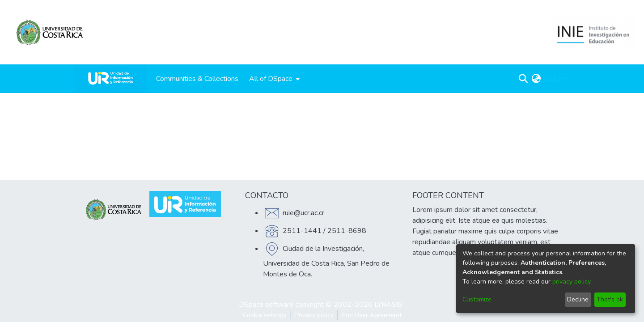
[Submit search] (523, 79)
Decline (578, 299)
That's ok (610, 299)
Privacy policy (314, 315)
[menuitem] (273, 79)
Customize (477, 299)
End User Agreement (372, 315)
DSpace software (266, 305)
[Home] (110, 79)
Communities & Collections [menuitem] (197, 79)
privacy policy (571, 282)
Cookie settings (265, 315)
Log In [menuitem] (554, 79)
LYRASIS (388, 305)
